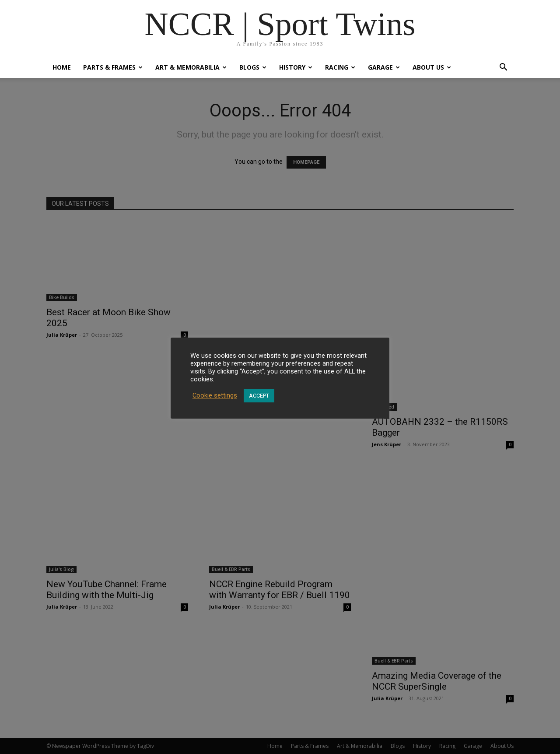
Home (62, 67)
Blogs (253, 67)
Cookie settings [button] (215, 395)
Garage (384, 67)
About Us (432, 67)
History (296, 67)
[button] (503, 68)
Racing (340, 67)
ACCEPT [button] (259, 396)
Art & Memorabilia (191, 67)
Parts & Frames (113, 67)
